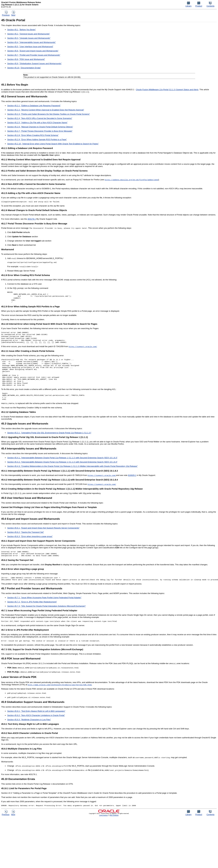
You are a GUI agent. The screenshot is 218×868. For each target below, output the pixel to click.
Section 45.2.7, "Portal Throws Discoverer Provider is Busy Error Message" (40, 131)
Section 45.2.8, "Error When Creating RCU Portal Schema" (33, 135)
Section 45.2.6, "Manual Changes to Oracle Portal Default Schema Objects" (40, 127)
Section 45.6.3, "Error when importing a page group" (30, 546)
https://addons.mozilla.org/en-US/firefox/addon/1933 (132, 180)
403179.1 (32, 219)
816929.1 (132, 485)
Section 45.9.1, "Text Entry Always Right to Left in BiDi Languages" (36, 723)
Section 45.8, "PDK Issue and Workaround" (26, 59)
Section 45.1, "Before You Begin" (22, 30)
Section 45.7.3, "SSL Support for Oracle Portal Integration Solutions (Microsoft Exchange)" (47, 617)
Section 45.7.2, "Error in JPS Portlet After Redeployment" (32, 613)
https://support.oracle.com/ (83, 351)
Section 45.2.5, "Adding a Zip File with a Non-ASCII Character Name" (37, 123)
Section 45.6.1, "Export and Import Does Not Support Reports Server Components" (43, 538)
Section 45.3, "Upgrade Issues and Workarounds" (29, 38)
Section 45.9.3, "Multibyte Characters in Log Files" (29, 731)
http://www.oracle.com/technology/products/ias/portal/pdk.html (60, 696)
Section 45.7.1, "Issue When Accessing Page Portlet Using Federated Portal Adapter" (44, 609)
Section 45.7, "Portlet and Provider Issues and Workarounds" (34, 55)
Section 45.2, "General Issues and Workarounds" (29, 34)
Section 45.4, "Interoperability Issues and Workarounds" (31, 42)
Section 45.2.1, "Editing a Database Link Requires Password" (34, 106)
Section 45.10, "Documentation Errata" (24, 68)
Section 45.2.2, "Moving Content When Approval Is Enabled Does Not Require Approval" (46, 110)
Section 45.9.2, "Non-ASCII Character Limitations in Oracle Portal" (36, 727)
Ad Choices (114, 827)
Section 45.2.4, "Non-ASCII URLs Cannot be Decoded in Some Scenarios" (40, 118)
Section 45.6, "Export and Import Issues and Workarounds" (33, 51)
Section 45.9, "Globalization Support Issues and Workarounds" (34, 64)
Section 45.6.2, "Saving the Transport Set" (26, 542)
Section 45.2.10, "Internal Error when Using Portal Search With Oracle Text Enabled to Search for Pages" (53, 144)
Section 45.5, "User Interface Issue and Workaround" (30, 47)
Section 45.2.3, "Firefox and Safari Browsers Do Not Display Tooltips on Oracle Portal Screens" (49, 114)
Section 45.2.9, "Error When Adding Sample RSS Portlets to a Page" (37, 139)
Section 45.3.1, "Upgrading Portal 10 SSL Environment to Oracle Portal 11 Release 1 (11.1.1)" (49, 442)
